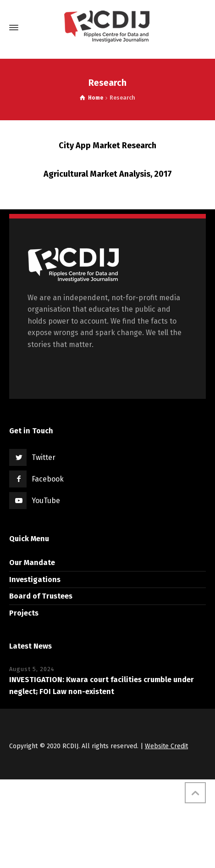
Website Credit (166, 746)
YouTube (46, 501)
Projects (24, 613)
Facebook (48, 479)
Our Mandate (32, 563)
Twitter (44, 457)
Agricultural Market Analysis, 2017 (108, 174)
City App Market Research (107, 146)
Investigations (35, 580)
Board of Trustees (41, 596)
